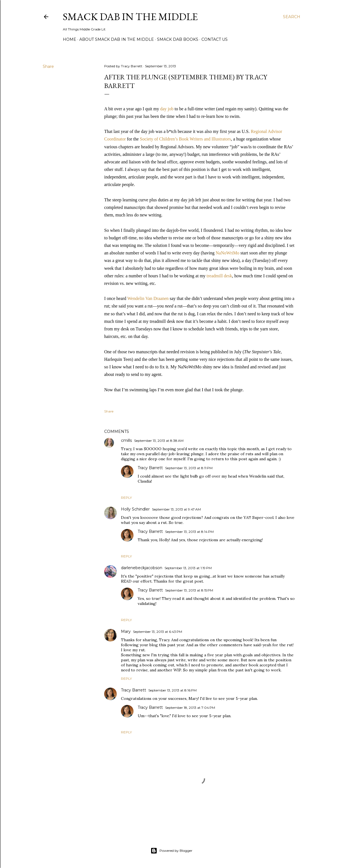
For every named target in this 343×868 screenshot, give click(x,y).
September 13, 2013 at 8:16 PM (172, 690)
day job (167, 109)
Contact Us (215, 39)
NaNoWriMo (228, 253)
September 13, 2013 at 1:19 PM (188, 568)
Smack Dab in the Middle (130, 17)
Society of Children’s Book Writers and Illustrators (185, 139)
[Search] (292, 17)
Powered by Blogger (171, 851)
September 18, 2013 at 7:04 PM (190, 708)
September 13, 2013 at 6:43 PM (158, 632)
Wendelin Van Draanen (148, 298)
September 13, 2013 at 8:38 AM (159, 441)
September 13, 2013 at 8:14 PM (189, 532)
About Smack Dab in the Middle (117, 39)
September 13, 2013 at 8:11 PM (189, 468)
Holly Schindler (135, 509)
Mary (126, 631)
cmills (126, 440)
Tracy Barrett (150, 468)
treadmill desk (219, 276)
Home (70, 39)
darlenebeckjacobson (142, 568)
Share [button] (48, 66)
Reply (126, 498)
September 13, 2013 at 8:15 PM (189, 590)
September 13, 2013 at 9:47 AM (176, 509)
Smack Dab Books (178, 39)
